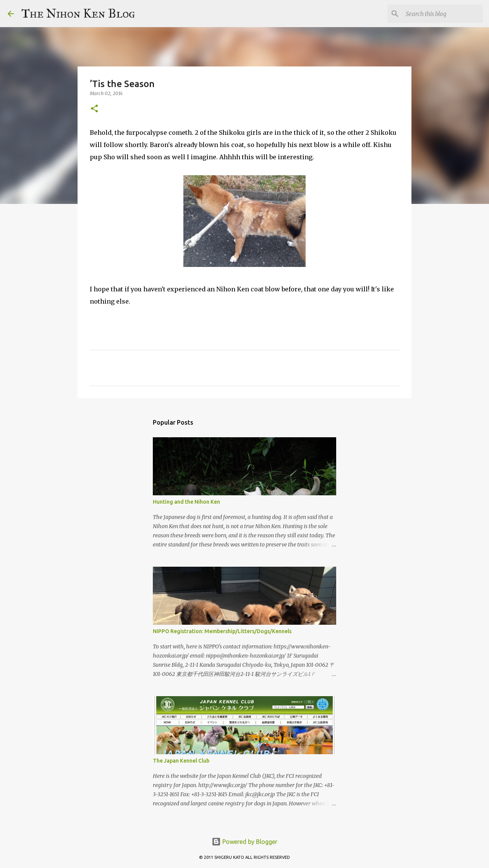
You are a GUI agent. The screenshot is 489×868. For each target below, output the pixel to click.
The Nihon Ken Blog (78, 14)
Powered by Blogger (244, 842)
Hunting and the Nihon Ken (186, 502)
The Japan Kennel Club (181, 761)
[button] (94, 109)
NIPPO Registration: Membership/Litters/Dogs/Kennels (222, 631)
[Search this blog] (443, 14)
